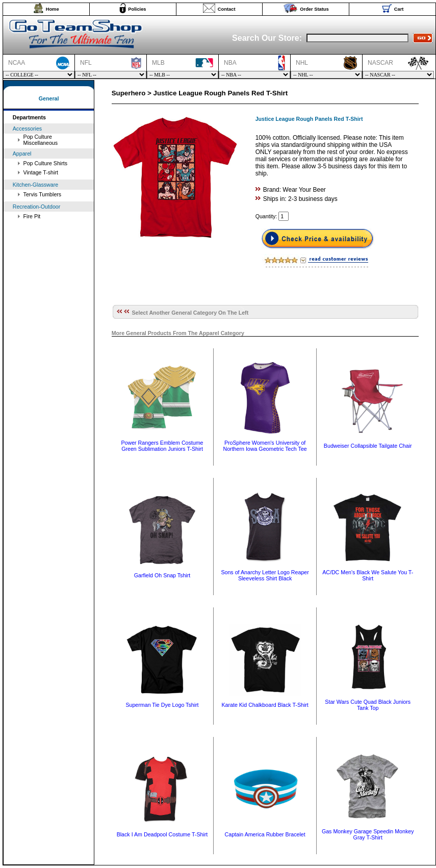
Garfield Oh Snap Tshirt (162, 575)
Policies (137, 9)
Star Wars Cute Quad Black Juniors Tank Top (368, 705)
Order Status (314, 9)
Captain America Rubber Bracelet (265, 834)
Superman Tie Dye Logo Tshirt (162, 705)
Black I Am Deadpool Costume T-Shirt (162, 834)
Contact (227, 9)
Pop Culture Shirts (45, 163)
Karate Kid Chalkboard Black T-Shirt (265, 705)
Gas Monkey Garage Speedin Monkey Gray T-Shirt (368, 834)
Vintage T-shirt (41, 172)
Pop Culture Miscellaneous (41, 140)
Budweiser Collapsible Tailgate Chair (368, 446)
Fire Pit (32, 216)
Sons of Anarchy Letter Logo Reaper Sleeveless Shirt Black (265, 575)
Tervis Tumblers (43, 194)
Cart (399, 9)
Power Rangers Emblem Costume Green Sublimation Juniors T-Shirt (162, 446)
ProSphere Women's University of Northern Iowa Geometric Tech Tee (265, 446)
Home (53, 9)
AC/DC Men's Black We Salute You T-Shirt (368, 575)
